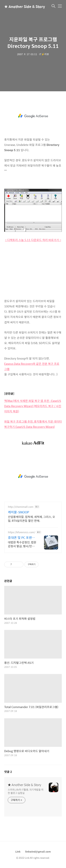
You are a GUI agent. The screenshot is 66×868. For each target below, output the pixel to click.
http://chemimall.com (21, 507)
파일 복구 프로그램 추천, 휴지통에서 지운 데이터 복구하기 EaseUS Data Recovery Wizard (33, 424)
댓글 (8, 772)
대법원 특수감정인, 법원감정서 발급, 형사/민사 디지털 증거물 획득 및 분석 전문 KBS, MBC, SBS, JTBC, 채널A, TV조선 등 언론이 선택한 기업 (22, 544)
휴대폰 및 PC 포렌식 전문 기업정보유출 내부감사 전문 (22, 538)
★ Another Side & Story (22, 6)
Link (18, 851)
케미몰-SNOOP (18, 512)
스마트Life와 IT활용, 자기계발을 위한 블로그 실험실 (26, 791)
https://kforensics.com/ (21, 532)
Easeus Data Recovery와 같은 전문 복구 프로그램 (32, 366)
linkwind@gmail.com (38, 851)
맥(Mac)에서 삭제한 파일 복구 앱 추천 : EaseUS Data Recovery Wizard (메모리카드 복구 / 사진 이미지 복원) (33, 406)
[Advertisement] (33, 116)
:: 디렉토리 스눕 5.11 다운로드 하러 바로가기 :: (33, 240)
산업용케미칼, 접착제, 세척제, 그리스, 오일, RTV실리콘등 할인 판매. (32, 519)
